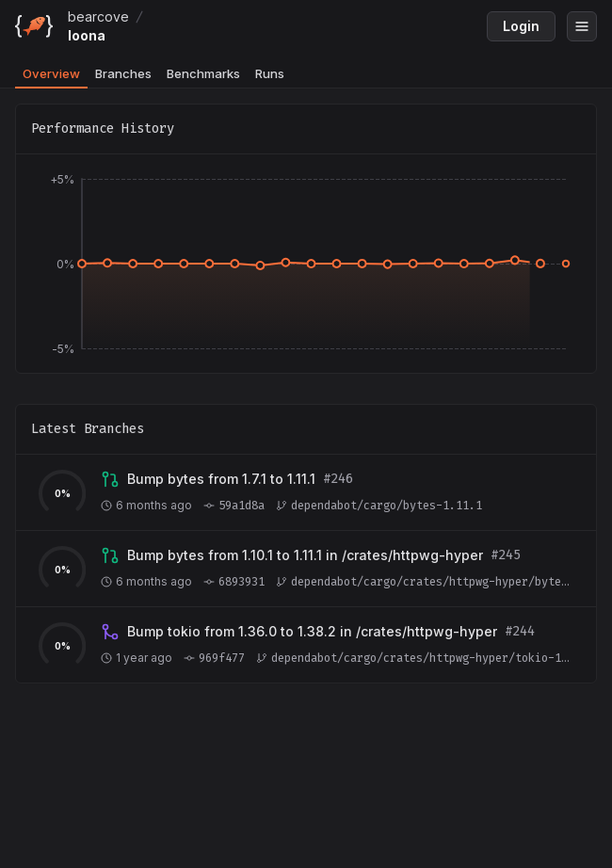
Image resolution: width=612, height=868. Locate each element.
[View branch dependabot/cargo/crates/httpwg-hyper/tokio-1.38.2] (312, 632)
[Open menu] (582, 26)
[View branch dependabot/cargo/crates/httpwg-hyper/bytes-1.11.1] (305, 555)
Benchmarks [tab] (203, 73)
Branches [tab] (123, 73)
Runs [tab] (270, 73)
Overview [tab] (51, 73)
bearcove (98, 16)
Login (521, 26)
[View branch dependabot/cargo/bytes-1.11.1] (221, 479)
